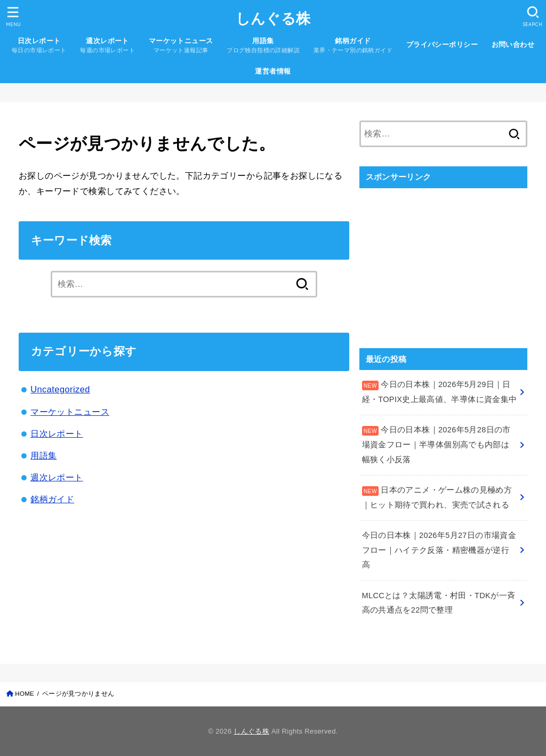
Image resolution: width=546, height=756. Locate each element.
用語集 (43, 455)
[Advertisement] (443, 262)
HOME (25, 694)
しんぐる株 (273, 19)
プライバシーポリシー (442, 45)
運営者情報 (273, 71)
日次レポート (57, 433)
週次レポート (57, 477)
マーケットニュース (70, 412)
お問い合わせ (513, 45)
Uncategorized (60, 389)
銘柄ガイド (52, 499)
